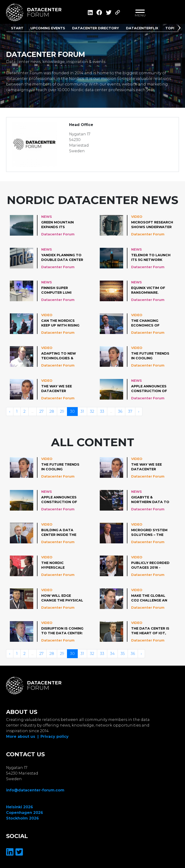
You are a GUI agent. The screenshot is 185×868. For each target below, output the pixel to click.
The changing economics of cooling (145, 323)
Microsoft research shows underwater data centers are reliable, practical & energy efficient (152, 225)
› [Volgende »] (139, 411)
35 (123, 654)
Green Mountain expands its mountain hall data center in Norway (62, 225)
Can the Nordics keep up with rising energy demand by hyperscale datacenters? (60, 323)
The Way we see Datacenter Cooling (57, 389)
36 (120, 411)
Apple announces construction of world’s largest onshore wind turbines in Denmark (152, 389)
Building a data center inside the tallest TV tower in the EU (62, 533)
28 (52, 411)
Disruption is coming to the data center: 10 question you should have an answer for (62, 631)
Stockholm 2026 (22, 818)
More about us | (22, 736)
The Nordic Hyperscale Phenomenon (54, 565)
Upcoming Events (48, 28)
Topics (172, 28)
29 (62, 411)
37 (130, 411)
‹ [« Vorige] (10, 411)
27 (41, 411)
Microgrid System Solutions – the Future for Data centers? (149, 533)
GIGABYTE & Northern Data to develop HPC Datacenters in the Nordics (151, 500)
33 (102, 411)
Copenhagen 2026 (25, 813)
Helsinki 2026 (20, 807)
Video (137, 217)
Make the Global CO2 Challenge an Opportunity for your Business (149, 598)
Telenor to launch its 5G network (151, 257)
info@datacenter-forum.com (35, 790)
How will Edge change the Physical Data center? (62, 598)
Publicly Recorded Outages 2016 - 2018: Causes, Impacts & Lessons (150, 565)
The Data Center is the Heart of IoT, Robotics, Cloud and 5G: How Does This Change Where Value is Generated (150, 631)
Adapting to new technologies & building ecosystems (59, 356)
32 (92, 411)
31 (82, 411)
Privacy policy (55, 736)
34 (112, 654)
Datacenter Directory (96, 28)
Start (17, 28)
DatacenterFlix (142, 28)
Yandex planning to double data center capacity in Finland (62, 258)
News (47, 217)
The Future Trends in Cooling (150, 356)
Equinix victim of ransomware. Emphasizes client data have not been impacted (151, 290)
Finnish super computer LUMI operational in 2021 (61, 290)
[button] (180, 29)
